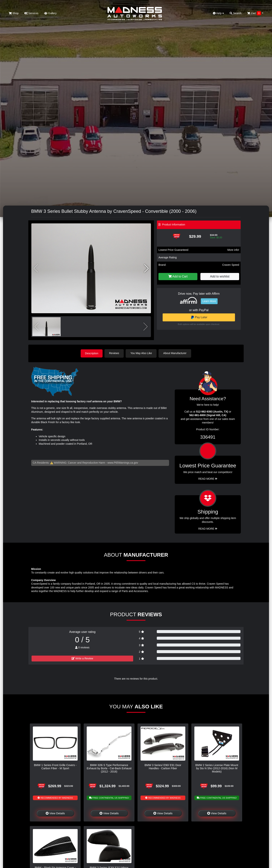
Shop (14, 13)
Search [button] (236, 13)
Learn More (209, 301)
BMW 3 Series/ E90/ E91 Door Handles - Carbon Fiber (163, 767)
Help (219, 13)
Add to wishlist (220, 276)
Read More (208, 479)
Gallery (50, 13)
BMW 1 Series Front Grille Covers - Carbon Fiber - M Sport (55, 767)
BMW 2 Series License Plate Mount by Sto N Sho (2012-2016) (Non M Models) (217, 768)
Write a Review (82, 658)
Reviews (115, 353)
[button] (146, 268)
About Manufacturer (175, 353)
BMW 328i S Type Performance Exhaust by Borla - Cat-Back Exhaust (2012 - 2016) (109, 768)
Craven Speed (231, 265)
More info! (233, 250)
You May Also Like (142, 353)
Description (92, 353)
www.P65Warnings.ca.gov (123, 463)
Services (31, 13)
